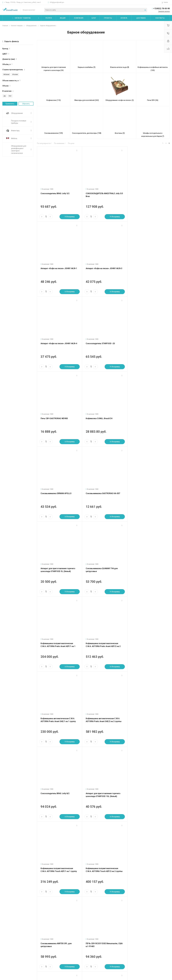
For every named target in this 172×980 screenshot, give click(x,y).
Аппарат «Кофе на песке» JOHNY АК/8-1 (147, 192)
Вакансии (6, 954)
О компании (8, 938)
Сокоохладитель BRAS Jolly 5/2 (55, 192)
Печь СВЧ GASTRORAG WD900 (54, 340)
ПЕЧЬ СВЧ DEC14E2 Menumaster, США (58, 784)
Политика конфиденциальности (15, 961)
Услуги (34, 938)
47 (54, 903)
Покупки (62, 944)
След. (51, 900)
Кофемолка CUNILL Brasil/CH (98, 340)
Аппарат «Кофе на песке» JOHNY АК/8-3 (59, 266)
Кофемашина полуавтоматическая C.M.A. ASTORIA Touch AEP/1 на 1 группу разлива (59, 639)
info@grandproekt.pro (57, 2)
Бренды (62, 951)
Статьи (5, 947)
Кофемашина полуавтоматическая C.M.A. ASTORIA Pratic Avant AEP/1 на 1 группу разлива (58, 491)
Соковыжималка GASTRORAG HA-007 (58, 414)
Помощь (62, 938)
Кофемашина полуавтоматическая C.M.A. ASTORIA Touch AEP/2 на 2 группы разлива (103, 639)
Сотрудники (7, 957)
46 (52, 903)
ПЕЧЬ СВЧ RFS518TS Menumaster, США (146, 710)
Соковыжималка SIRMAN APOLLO (144, 340)
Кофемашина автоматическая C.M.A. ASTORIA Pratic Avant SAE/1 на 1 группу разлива (146, 491)
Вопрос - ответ (64, 947)
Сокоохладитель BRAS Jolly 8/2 (99, 562)
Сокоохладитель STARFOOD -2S (143, 266)
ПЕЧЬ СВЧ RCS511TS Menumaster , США (103, 710)
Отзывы (5, 951)
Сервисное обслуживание (41, 953)
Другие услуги (36, 957)
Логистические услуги (39, 944)
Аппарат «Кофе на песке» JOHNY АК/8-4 (103, 266)
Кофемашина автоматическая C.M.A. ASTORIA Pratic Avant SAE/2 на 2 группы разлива (58, 565)
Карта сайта (92, 938)
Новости (6, 944)
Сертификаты (8, 964)
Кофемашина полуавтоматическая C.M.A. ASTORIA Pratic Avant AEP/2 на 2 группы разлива (102, 491)
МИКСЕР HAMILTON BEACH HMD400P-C (102, 858)
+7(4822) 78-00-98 (161, 9)
